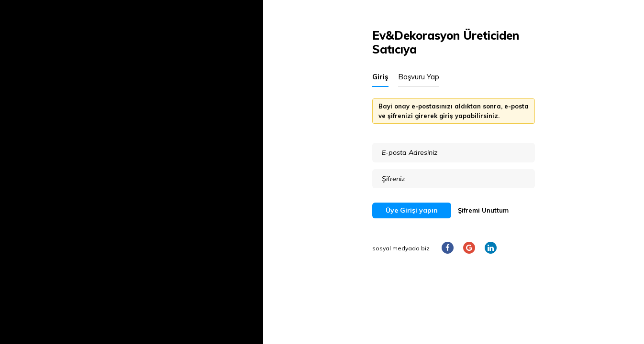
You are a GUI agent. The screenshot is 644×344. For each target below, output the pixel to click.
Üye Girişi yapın (412, 210)
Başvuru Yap (419, 77)
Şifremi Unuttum (483, 210)
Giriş (380, 77)
